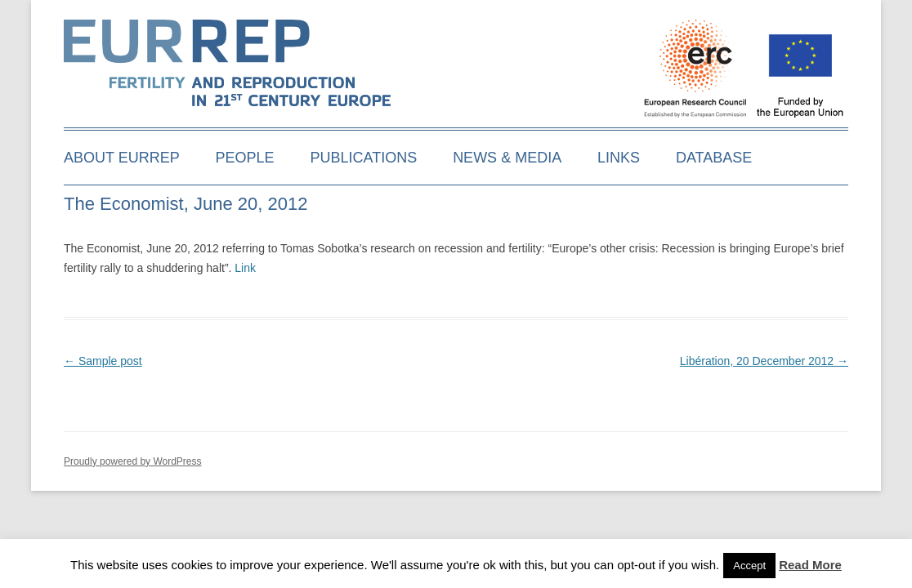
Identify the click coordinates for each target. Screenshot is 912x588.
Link (245, 268)
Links (619, 158)
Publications (364, 158)
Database (714, 158)
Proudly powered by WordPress (133, 461)
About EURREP (122, 158)
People (245, 158)
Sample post (103, 361)
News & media (507, 158)
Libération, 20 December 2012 (764, 361)
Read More (810, 565)
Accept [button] (749, 566)
